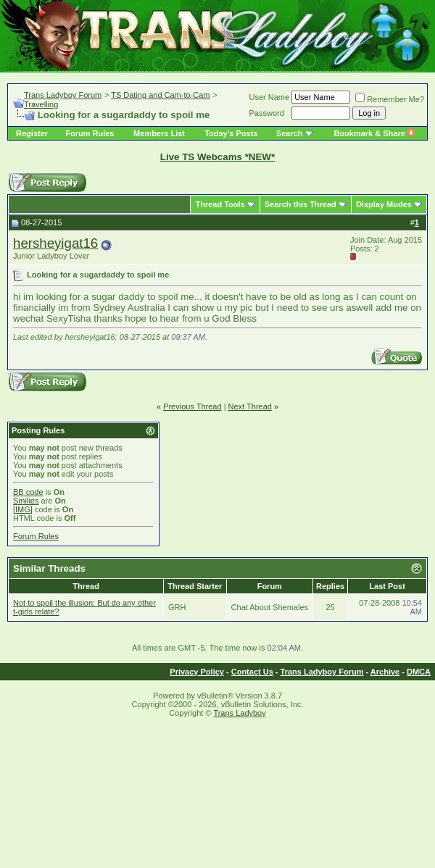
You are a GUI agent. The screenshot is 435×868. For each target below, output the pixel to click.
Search (290, 133)
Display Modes (384, 204)
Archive (385, 672)
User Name (270, 97)
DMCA (419, 672)
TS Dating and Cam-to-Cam (160, 95)
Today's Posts (231, 133)
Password (267, 113)
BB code (28, 492)
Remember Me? (390, 99)
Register (32, 133)
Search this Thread (301, 204)
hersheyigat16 (55, 243)
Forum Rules (90, 133)
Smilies (26, 501)
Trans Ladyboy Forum (63, 95)
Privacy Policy (197, 672)
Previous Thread (192, 406)
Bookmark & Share (374, 133)
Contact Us (252, 672)
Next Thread (250, 406)
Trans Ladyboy (239, 713)
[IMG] (23, 509)
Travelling (41, 104)
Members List (159, 133)
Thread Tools (220, 204)
